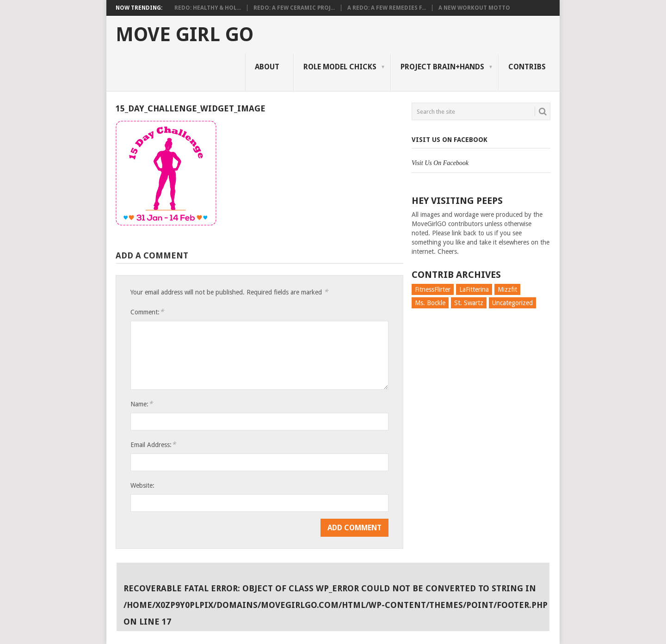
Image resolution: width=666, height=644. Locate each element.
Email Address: (153, 445)
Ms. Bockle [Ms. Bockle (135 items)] (430, 303)
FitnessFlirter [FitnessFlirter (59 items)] (433, 289)
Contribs (527, 67)
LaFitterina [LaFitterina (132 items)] (474, 289)
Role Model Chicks (340, 67)
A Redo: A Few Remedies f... (387, 8)
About (267, 67)
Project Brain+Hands (442, 67)
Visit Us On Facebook (450, 140)
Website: (142, 485)
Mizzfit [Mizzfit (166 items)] (507, 289)
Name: (142, 404)
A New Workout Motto (474, 8)
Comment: (147, 312)
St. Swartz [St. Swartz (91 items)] (469, 303)
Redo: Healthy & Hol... (208, 8)
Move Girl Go (185, 35)
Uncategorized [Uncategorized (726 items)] (512, 303)
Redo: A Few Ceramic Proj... (294, 8)
